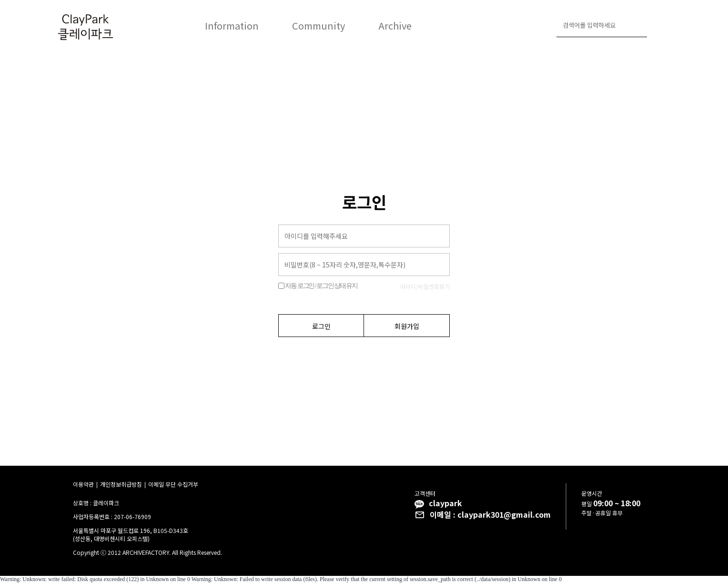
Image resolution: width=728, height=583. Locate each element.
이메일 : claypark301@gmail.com (490, 514)
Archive (395, 26)
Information (232, 26)
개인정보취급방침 (121, 484)
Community (318, 26)
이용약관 (83, 484)
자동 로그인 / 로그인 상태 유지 (321, 286)
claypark (445, 503)
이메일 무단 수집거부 (173, 484)
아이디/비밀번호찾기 (425, 286)
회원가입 (407, 326)
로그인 (658, 26)
